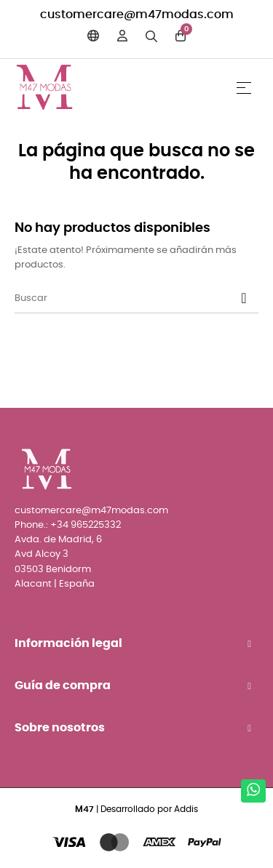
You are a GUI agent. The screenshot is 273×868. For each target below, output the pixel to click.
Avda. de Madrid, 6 (58, 540)
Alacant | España (55, 584)
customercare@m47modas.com (137, 15)
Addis (186, 809)
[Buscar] (136, 299)
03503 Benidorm (53, 570)
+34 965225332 (86, 525)
